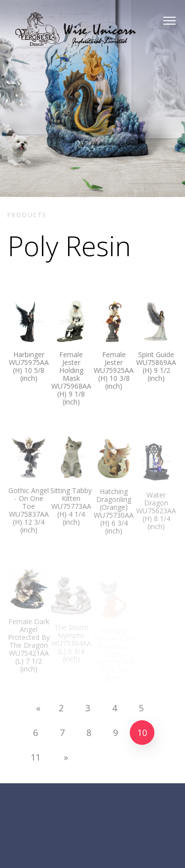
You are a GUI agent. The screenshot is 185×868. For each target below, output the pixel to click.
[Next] (62, 757)
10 (146, 733)
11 (39, 757)
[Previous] (35, 708)
